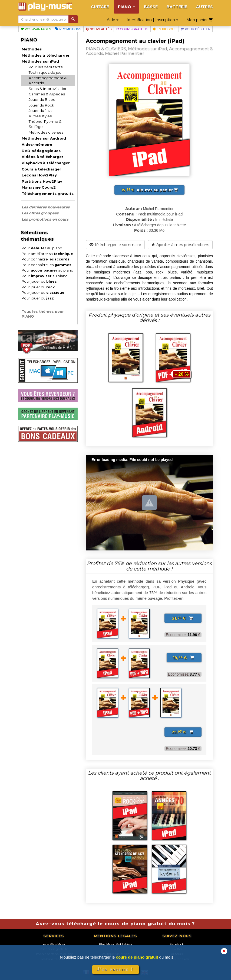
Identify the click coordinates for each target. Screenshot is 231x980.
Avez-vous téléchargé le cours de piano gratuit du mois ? (115, 924)
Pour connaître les (46, 259)
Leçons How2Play (39, 175)
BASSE (151, 7)
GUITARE (100, 7)
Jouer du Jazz (41, 111)
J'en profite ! (116, 970)
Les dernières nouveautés (46, 207)
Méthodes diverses (46, 132)
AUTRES (204, 7)
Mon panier (199, 20)
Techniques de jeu (45, 72)
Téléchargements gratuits (48, 194)
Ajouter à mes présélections (180, 245)
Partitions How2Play (42, 181)
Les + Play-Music (54, 944)
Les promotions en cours (45, 219)
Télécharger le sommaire (115, 245)
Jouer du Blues (42, 99)
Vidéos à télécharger (42, 157)
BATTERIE (177, 7)
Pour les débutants (46, 67)
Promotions (68, 29)
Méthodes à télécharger (46, 55)
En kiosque (165, 29)
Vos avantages (36, 29)
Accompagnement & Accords (48, 80)
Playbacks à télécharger (46, 163)
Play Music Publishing (116, 944)
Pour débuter (196, 29)
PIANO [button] (126, 7)
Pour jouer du (39, 281)
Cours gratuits (132, 29)
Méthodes (32, 49)
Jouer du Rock (41, 105)
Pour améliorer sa (47, 254)
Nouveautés (99, 29)
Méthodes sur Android (44, 138)
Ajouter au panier (149, 190)
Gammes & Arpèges (47, 94)
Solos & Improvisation (48, 89)
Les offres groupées (40, 213)
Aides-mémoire (37, 144)
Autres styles (40, 116)
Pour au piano (42, 248)
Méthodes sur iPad (40, 61)
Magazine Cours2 (39, 187)
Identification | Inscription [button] (152, 20)
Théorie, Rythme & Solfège (45, 124)
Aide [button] (113, 20)
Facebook (177, 944)
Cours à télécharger (41, 169)
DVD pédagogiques (41, 151)
